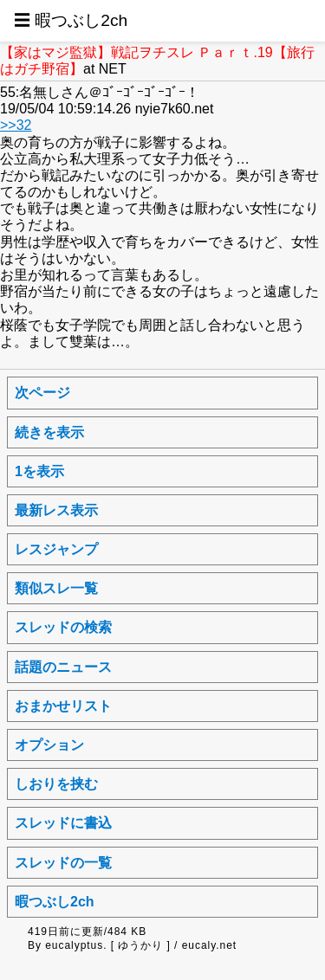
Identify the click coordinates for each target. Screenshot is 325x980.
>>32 (16, 125)
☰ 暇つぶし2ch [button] (71, 20)
